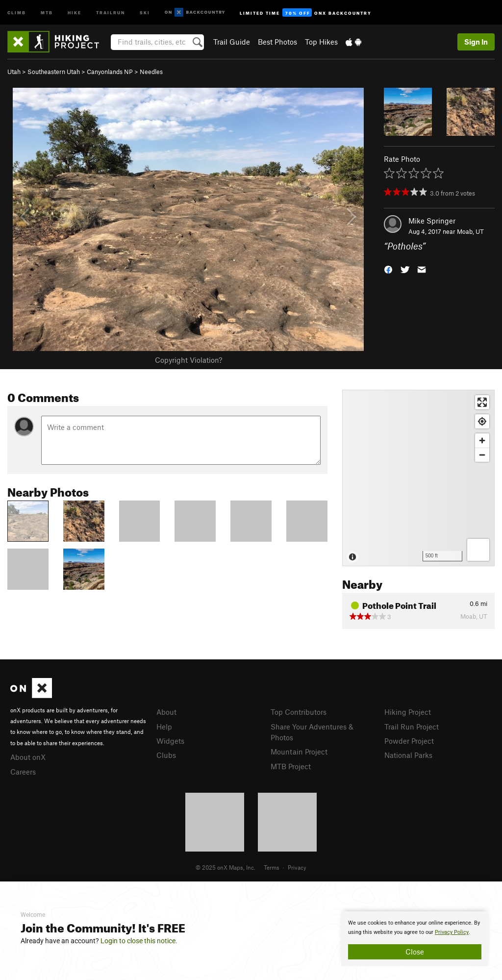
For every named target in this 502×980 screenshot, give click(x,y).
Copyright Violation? (188, 360)
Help (164, 727)
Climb (17, 12)
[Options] (478, 550)
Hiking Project (408, 712)
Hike (75, 12)
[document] (415, 939)
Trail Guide (232, 42)
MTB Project (291, 766)
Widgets (170, 741)
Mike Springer (432, 221)
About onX (28, 757)
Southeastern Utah (54, 72)
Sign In (476, 42)
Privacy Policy (452, 932)
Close (415, 952)
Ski (145, 12)
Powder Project (409, 741)
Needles (151, 72)
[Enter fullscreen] (482, 402)
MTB (47, 12)
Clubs (166, 755)
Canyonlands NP (110, 72)
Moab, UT (470, 231)
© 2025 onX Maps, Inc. (226, 867)
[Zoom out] (482, 455)
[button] (388, 269)
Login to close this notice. (139, 941)
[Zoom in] (482, 440)
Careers (23, 772)
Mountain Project (299, 752)
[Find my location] (482, 421)
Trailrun (111, 12)
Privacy (297, 867)
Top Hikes (321, 42)
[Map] (418, 478)
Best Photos (277, 42)
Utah (14, 72)
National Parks (408, 755)
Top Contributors (299, 712)
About (166, 712)
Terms (272, 867)
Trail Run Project (412, 727)
